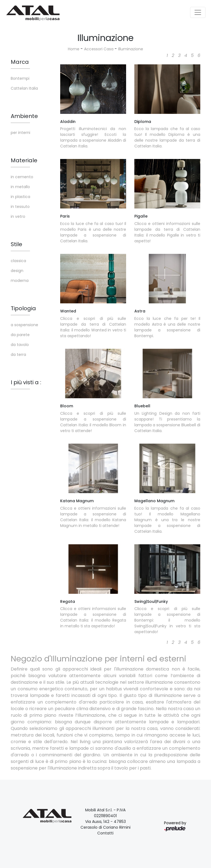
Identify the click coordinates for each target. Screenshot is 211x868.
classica (18, 261)
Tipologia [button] (23, 308)
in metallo (20, 187)
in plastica (20, 197)
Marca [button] (20, 62)
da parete (20, 335)
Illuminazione (131, 49)
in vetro (18, 216)
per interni (20, 133)
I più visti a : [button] (26, 382)
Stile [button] (16, 244)
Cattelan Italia (24, 88)
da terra (18, 355)
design (17, 271)
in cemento (22, 177)
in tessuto (20, 207)
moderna (20, 281)
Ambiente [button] (24, 116)
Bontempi (20, 78)
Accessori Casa (99, 49)
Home (74, 49)
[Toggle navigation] (198, 12)
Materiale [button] (24, 160)
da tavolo (20, 345)
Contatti (105, 833)
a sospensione (24, 325)
